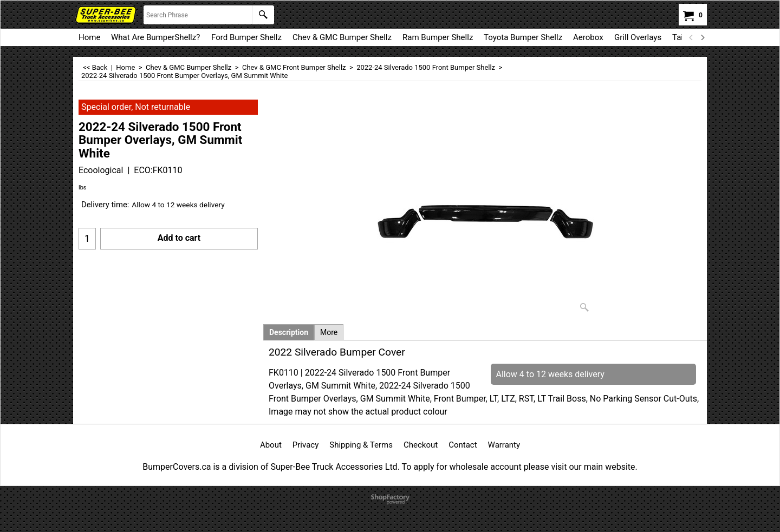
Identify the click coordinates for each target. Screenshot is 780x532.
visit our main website (593, 467)
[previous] (691, 37)
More (329, 332)
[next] (702, 37)
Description (289, 332)
